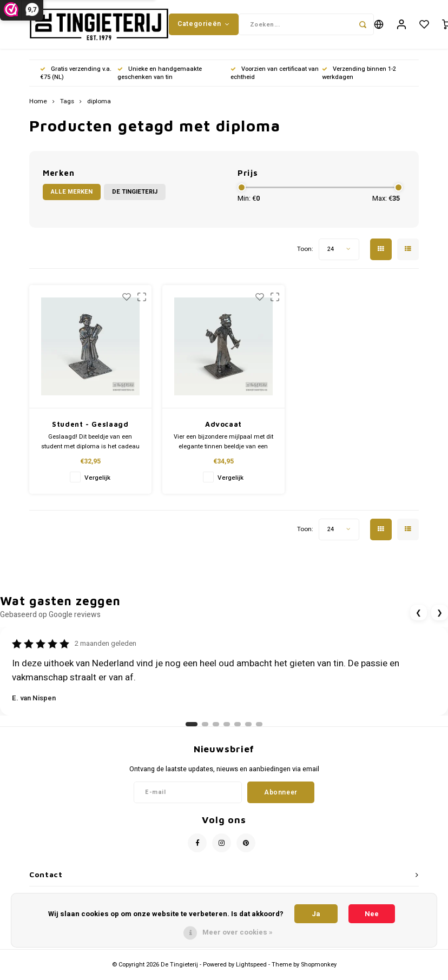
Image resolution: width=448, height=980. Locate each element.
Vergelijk (97, 483)
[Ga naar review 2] (205, 730)
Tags (67, 107)
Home (38, 107)
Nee (372, 914)
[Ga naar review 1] (192, 730)
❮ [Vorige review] (419, 618)
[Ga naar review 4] (227, 730)
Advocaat (223, 429)
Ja (316, 914)
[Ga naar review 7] (259, 730)
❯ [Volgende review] (440, 618)
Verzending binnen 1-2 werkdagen (359, 78)
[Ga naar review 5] (238, 730)
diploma (99, 107)
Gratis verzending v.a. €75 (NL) (76, 78)
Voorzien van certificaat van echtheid (275, 78)
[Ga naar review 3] (216, 730)
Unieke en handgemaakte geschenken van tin (160, 78)
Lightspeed (251, 970)
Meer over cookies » (238, 932)
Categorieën (203, 27)
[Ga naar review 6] (248, 730)
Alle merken (72, 197)
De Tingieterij (135, 197)
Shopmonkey (319, 970)
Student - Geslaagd (90, 429)
